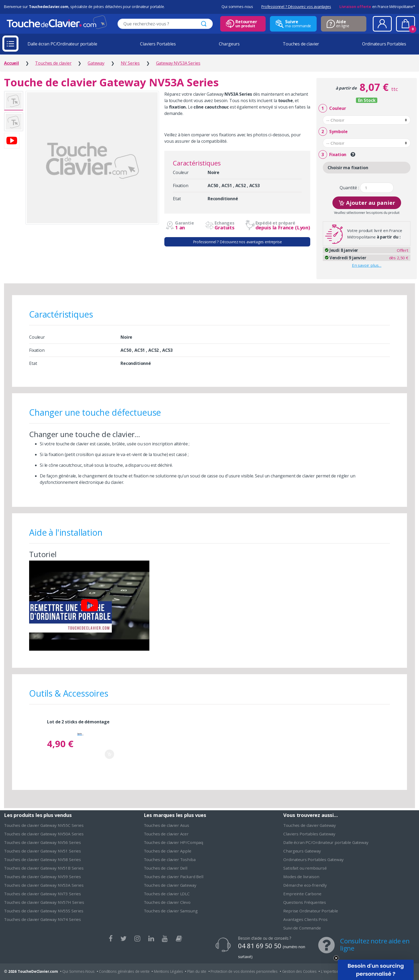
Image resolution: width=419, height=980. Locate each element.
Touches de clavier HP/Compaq (174, 842)
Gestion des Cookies (299, 971)
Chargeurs (229, 44)
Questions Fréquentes (305, 902)
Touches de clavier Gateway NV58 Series (42, 859)
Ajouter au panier (367, 202)
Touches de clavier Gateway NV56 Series (42, 842)
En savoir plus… (367, 265)
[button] (376, 970)
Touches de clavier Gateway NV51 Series (42, 851)
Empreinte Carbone (302, 894)
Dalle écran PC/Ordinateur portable (62, 44)
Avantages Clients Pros (305, 919)
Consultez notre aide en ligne (375, 944)
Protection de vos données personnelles (244, 971)
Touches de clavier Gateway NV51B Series (44, 868)
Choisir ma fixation (348, 168)
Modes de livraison (301, 877)
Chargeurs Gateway (302, 851)
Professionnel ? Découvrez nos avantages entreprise (237, 242)
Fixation (332, 155)
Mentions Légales (168, 971)
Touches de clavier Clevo (167, 902)
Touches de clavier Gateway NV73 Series (42, 894)
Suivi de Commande (302, 928)
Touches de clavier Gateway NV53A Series (44, 885)
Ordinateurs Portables (384, 44)
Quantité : (349, 188)
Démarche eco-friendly (305, 885)
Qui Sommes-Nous (78, 971)
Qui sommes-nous (237, 7)
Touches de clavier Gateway (170, 885)
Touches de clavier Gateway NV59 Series (42, 877)
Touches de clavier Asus (166, 825)
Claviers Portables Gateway (309, 834)
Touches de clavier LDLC (167, 894)
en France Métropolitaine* (377, 7)
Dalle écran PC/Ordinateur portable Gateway (326, 842)
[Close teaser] (336, 958)
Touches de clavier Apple (168, 851)
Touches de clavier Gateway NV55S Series (44, 911)
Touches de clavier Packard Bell (174, 877)
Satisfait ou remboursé (305, 868)
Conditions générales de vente (124, 971)
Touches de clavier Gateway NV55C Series (44, 825)
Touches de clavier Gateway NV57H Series (44, 902)
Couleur (332, 108)
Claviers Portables (158, 44)
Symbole (333, 132)
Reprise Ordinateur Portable (311, 911)
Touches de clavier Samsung (171, 911)
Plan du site (197, 971)
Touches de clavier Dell (166, 868)
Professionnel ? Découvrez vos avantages (296, 7)
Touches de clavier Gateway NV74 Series (42, 919)
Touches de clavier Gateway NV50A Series (44, 834)
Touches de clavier (301, 44)
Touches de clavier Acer (166, 834)
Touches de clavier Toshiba (170, 859)
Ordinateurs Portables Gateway (313, 859)
